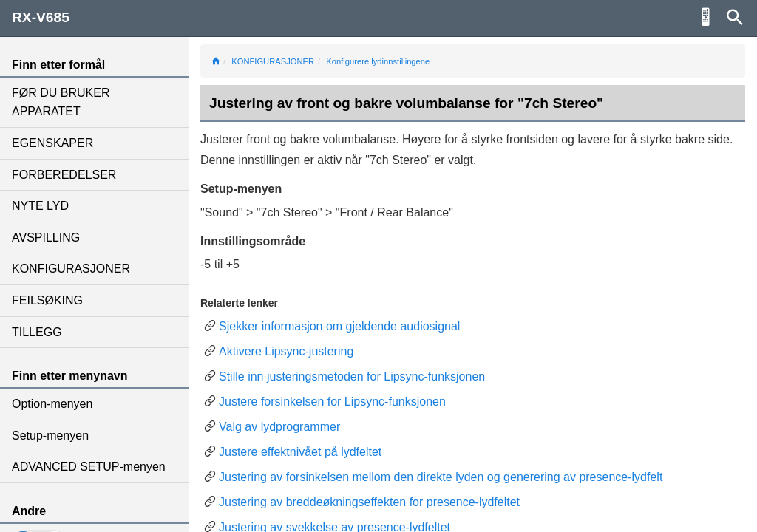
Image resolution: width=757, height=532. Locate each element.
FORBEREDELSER (64, 175)
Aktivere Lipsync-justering (286, 351)
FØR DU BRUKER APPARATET (61, 102)
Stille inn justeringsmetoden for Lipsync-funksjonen (352, 376)
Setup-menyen (50, 436)
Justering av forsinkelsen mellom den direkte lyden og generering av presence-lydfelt (441, 477)
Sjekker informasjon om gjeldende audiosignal (339, 326)
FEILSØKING (47, 300)
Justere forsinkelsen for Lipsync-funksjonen (332, 402)
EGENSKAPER (52, 143)
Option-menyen (52, 404)
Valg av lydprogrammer (279, 427)
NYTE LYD (40, 206)
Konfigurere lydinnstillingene (378, 61)
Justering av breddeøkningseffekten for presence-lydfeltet (369, 502)
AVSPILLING (46, 238)
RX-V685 (41, 17)
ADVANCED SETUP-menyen (89, 467)
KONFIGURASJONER (71, 269)
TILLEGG (37, 332)
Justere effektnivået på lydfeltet (300, 452)
